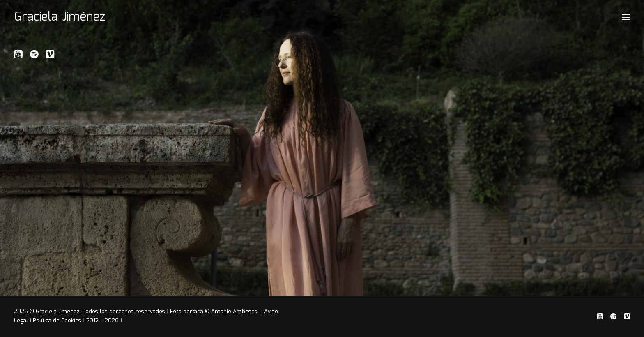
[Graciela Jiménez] (60, 17)
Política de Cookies (57, 321)
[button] (18, 57)
